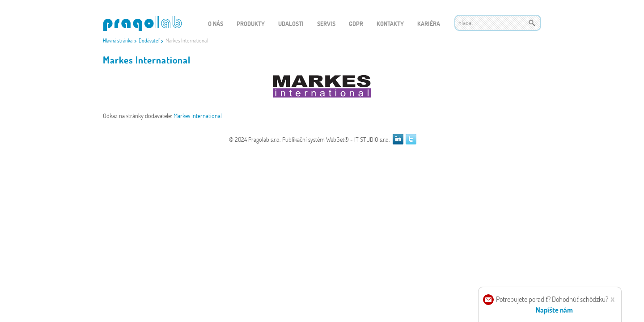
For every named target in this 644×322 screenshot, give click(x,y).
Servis (326, 23)
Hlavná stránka (118, 40)
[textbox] (498, 23)
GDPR (356, 23)
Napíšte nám (554, 310)
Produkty (251, 23)
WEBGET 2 (142, 23)
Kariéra (429, 23)
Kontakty (390, 23)
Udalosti (291, 23)
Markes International (198, 116)
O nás (216, 23)
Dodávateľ (149, 40)
